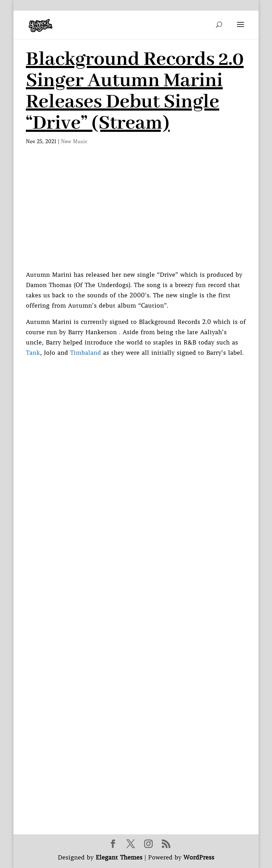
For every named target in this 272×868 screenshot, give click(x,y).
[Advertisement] (136, 217)
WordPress (199, 857)
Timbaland (86, 353)
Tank (33, 353)
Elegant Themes (119, 857)
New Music (74, 141)
